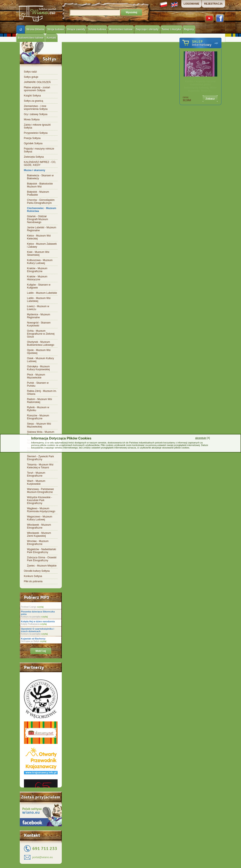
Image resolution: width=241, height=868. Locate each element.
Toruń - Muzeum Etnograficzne (36, 474)
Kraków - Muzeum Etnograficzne (37, 270)
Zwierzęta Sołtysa (34, 157)
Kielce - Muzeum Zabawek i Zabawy (42, 245)
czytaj (40, 607)
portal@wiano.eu (43, 857)
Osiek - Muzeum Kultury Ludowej (41, 360)
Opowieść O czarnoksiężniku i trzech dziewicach (38, 630)
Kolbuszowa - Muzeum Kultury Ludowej (40, 262)
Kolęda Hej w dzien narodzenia (38, 621)
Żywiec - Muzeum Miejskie (42, 566)
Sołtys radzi (30, 72)
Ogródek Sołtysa (33, 143)
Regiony (189, 29)
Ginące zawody (76, 29)
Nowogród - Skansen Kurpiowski (39, 324)
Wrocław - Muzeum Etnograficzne (38, 543)
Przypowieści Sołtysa (36, 133)
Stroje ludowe (56, 29)
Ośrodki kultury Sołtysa (37, 571)
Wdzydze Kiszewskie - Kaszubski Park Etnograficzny (40, 500)
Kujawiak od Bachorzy (33, 639)
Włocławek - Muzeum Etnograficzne (39, 526)
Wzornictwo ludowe (121, 29)
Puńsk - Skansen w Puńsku (38, 384)
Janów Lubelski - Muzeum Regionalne (42, 229)
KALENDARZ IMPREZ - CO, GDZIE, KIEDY (40, 164)
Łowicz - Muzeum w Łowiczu (38, 308)
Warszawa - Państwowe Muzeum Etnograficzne (41, 491)
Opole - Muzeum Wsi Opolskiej (39, 352)
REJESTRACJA (213, 4)
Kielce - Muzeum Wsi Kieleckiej (39, 237)
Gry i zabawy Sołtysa (36, 114)
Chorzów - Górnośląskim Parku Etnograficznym (41, 201)
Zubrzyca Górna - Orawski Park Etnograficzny (42, 559)
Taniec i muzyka (171, 29)
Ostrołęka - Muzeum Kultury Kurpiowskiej (38, 368)
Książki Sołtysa (32, 96)
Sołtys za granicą (34, 101)
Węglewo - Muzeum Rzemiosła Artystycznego (41, 510)
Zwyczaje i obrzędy (147, 29)
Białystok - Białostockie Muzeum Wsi (40, 185)
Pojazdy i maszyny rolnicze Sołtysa (39, 150)
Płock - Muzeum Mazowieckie (36, 376)
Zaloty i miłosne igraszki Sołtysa (37, 126)
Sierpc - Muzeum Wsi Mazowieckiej (39, 425)
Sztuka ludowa (97, 29)
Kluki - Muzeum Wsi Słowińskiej (38, 253)
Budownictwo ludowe (31, 38)
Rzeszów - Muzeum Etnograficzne (38, 417)
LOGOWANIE (192, 4)
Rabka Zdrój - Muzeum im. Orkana (42, 392)
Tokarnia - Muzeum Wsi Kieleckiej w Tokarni (40, 466)
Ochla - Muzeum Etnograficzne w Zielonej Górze (41, 334)
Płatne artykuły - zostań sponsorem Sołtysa (37, 89)
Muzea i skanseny (35, 170)
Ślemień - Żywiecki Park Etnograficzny (41, 458)
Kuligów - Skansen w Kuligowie (39, 286)
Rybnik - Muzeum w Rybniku (38, 409)
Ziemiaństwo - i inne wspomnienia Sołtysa (36, 108)
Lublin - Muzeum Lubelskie (42, 293)
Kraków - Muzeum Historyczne (37, 278)
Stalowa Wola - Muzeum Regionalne (41, 433)
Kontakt (51, 38)
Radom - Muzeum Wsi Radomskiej (40, 401)
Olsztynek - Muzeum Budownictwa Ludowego (41, 343)
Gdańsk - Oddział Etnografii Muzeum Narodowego (38, 219)
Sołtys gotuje (31, 77)
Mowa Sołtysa (32, 120)
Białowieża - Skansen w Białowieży (40, 177)
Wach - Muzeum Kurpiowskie (36, 482)
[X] (202, 438)
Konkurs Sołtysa (33, 576)
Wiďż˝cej (41, 651)
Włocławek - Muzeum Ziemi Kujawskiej (39, 534)
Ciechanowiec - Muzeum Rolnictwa (42, 210)
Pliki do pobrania (33, 581)
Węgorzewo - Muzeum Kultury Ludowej (40, 518)
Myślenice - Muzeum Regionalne (39, 316)
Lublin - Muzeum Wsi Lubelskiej (39, 300)
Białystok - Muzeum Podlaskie (38, 193)
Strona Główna (35, 29)
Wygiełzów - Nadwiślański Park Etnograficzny (42, 551)
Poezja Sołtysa (32, 138)
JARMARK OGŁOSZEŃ (37, 82)
